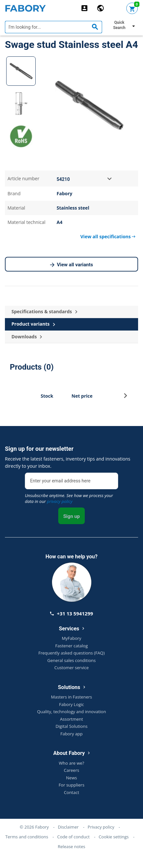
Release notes (72, 846)
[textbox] (54, 27)
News (71, 778)
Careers (71, 770)
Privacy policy (101, 827)
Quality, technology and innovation (71, 712)
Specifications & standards (44, 312)
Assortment (71, 719)
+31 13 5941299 (72, 613)
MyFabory (72, 638)
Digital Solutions (72, 726)
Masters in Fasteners (71, 697)
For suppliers (71, 785)
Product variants (33, 324)
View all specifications (108, 236)
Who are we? (71, 763)
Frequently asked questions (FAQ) (71, 653)
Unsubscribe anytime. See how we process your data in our (69, 498)
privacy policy (60, 501)
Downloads (27, 337)
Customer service (71, 668)
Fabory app (71, 734)
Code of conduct (73, 837)
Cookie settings (114, 837)
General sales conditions (72, 660)
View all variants (72, 265)
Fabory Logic (71, 704)
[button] (125, 397)
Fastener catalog (72, 646)
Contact (71, 792)
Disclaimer (68, 827)
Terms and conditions (27, 837)
